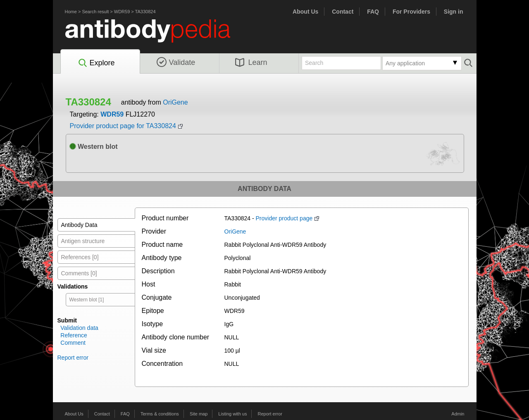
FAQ (373, 12)
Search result (95, 12)
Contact (343, 12)
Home (71, 12)
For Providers (411, 12)
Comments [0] (79, 273)
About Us (305, 12)
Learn (251, 62)
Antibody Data (79, 225)
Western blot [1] (87, 300)
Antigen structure (83, 241)
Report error (73, 358)
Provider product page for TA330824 (123, 126)
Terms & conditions (160, 414)
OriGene (175, 102)
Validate (176, 62)
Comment (73, 343)
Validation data (79, 328)
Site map (199, 414)
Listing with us (232, 414)
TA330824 (145, 12)
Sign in (454, 12)
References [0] (80, 257)
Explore (96, 63)
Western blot (94, 147)
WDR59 (122, 12)
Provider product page (284, 218)
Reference (74, 335)
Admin (458, 414)
